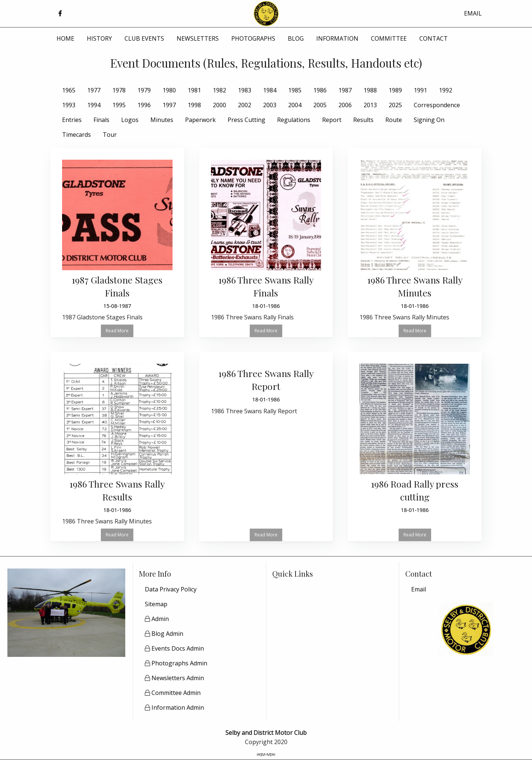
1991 (420, 90)
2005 (320, 105)
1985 (295, 90)
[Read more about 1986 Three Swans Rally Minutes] (415, 242)
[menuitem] (466, 589)
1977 (94, 90)
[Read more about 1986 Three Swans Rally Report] (266, 391)
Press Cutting (246, 120)
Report (332, 120)
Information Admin (174, 708)
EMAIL (473, 13)
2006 (345, 105)
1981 (194, 90)
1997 (169, 105)
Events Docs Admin (174, 648)
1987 (345, 90)
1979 (144, 90)
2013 (370, 105)
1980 (169, 90)
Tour (110, 135)
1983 (245, 90)
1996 (144, 105)
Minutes (162, 120)
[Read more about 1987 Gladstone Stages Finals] (117, 242)
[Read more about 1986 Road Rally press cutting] (415, 440)
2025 (395, 105)
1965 (69, 90)
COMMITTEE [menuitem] (389, 38)
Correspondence (437, 105)
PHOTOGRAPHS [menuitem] (253, 38)
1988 (370, 90)
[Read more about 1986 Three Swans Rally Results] (117, 447)
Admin (157, 619)
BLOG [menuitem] (296, 38)
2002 (245, 105)
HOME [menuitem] (65, 38)
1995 (119, 105)
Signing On (429, 120)
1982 (219, 90)
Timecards (76, 135)
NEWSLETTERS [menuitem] (198, 38)
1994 (94, 105)
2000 (219, 105)
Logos (130, 120)
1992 (446, 90)
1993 (69, 105)
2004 (295, 105)
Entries (72, 120)
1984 (270, 90)
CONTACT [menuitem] (434, 38)
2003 (270, 105)
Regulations (294, 120)
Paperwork (200, 120)
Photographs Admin (176, 663)
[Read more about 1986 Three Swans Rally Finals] (266, 242)
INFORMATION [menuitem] (337, 38)
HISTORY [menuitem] (99, 38)
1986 (320, 90)
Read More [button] (117, 331)
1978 (119, 90)
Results (363, 120)
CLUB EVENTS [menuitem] (144, 38)
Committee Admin (173, 693)
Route (394, 120)
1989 (395, 90)
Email (419, 589)
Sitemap (156, 604)
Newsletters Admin (174, 678)
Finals (101, 120)
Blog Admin (164, 634)
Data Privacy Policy (171, 589)
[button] (60, 13)
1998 (194, 105)
